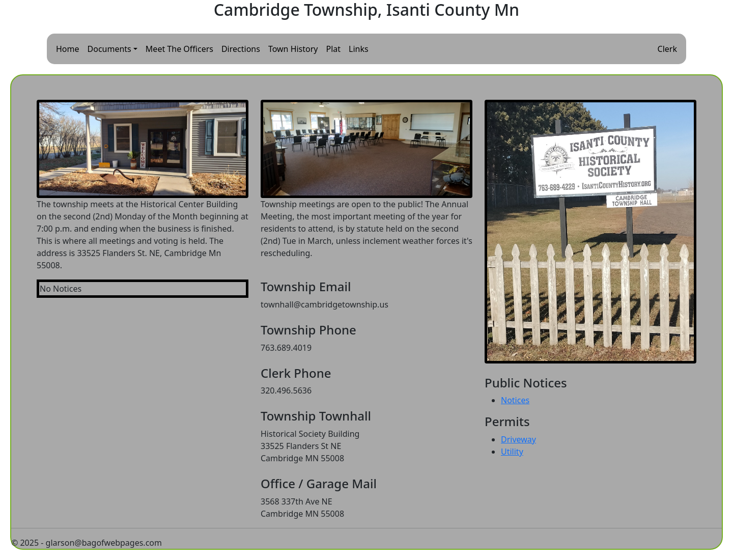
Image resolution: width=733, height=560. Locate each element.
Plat (334, 49)
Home (68, 49)
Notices (515, 400)
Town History (293, 49)
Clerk (667, 49)
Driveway (518, 439)
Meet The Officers (179, 49)
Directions (241, 49)
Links (359, 49)
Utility (512, 452)
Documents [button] (109, 49)
